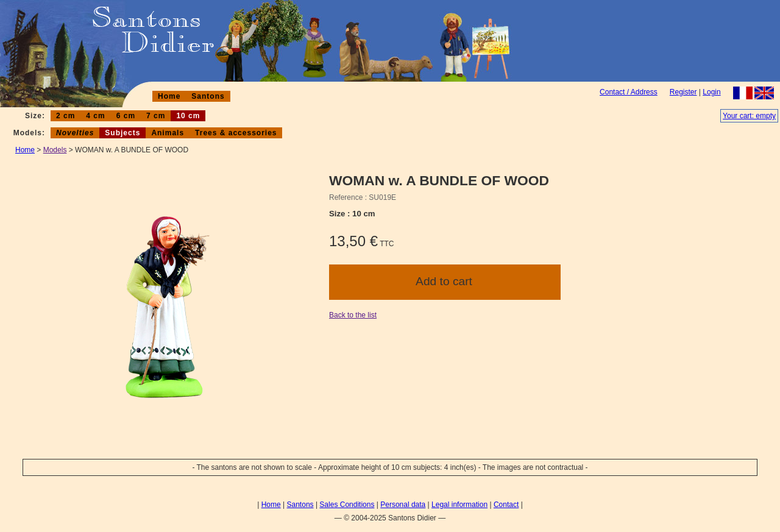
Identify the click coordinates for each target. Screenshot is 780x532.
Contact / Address (629, 92)
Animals (168, 133)
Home (169, 96)
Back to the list (353, 315)
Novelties (75, 133)
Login (711, 92)
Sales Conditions (347, 505)
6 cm (126, 116)
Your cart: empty (749, 116)
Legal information (459, 505)
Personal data (403, 505)
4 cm (95, 116)
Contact (506, 505)
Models (55, 150)
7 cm (156, 116)
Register (683, 92)
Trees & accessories (236, 133)
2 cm (66, 116)
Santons (208, 96)
